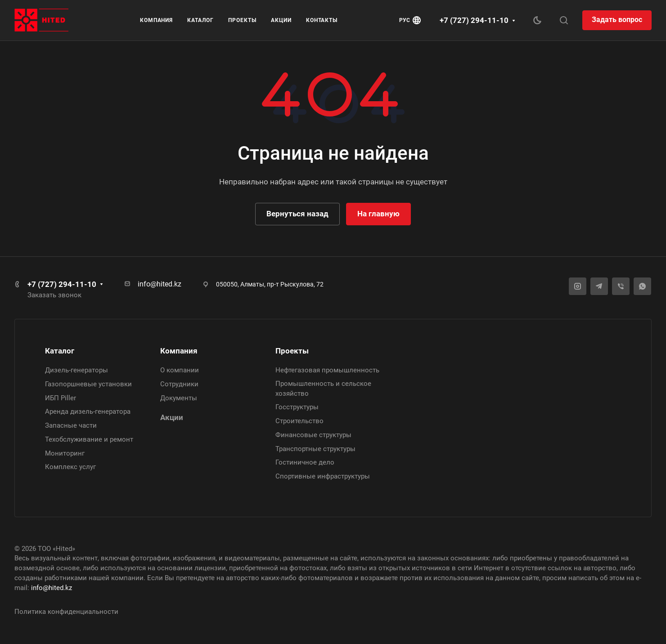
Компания (179, 351)
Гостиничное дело (305, 462)
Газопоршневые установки (88, 384)
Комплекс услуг (70, 467)
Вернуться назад (297, 214)
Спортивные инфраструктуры (323, 476)
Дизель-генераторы (76, 370)
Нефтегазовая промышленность (327, 370)
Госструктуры (297, 407)
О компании (180, 370)
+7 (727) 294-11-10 (474, 20)
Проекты (292, 351)
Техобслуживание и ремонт (89, 439)
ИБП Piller (61, 398)
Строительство (299, 421)
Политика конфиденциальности (66, 612)
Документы (179, 398)
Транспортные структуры (315, 449)
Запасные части (71, 425)
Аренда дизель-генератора (88, 411)
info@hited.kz (160, 284)
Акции (172, 417)
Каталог (60, 351)
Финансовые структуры (313, 435)
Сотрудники (179, 384)
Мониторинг (65, 453)
